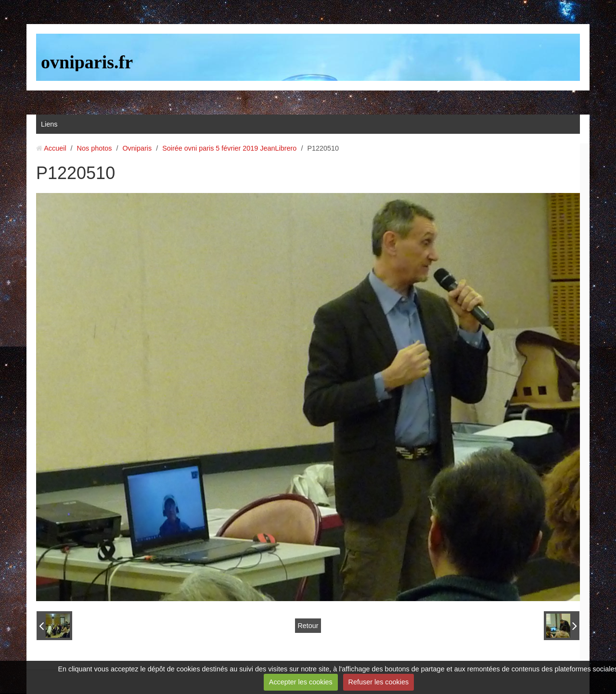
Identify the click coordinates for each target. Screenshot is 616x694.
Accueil (55, 148)
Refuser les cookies (379, 682)
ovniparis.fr (87, 62)
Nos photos (95, 148)
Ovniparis (137, 148)
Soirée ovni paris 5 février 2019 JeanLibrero (229, 148)
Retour (308, 626)
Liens (49, 124)
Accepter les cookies (301, 682)
